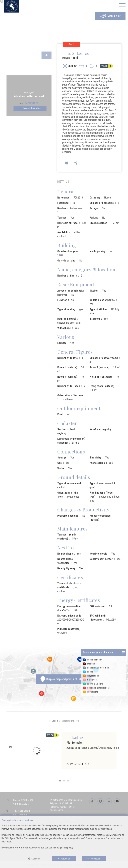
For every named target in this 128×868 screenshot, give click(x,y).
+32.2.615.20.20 (21, 811)
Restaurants (93, 692)
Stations (91, 664)
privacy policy (66, 848)
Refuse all (65, 859)
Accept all (96, 859)
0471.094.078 (20, 815)
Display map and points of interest (64, 679)
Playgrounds (93, 676)
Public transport (95, 660)
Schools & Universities (98, 668)
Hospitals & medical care (99, 688)
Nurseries (92, 680)
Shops (90, 672)
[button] (104, 652)
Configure (36, 859)
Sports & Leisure (95, 684)
